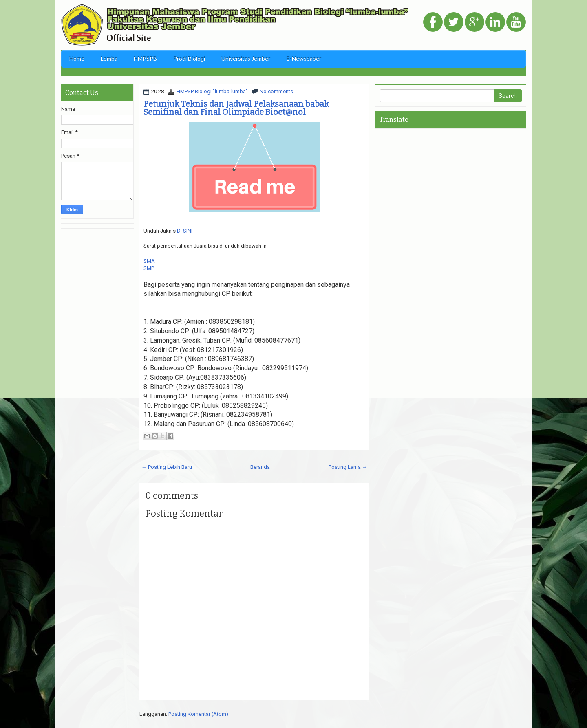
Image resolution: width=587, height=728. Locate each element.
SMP (149, 268)
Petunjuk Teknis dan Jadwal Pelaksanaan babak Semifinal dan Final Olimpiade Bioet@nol (236, 108)
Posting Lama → (348, 467)
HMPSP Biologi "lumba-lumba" (212, 91)
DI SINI (185, 231)
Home (77, 58)
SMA (149, 261)
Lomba (109, 58)
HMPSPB (145, 58)
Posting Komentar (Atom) (198, 714)
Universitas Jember (246, 58)
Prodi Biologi (189, 58)
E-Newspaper (304, 58)
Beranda (260, 467)
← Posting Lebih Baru (167, 467)
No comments (276, 91)
